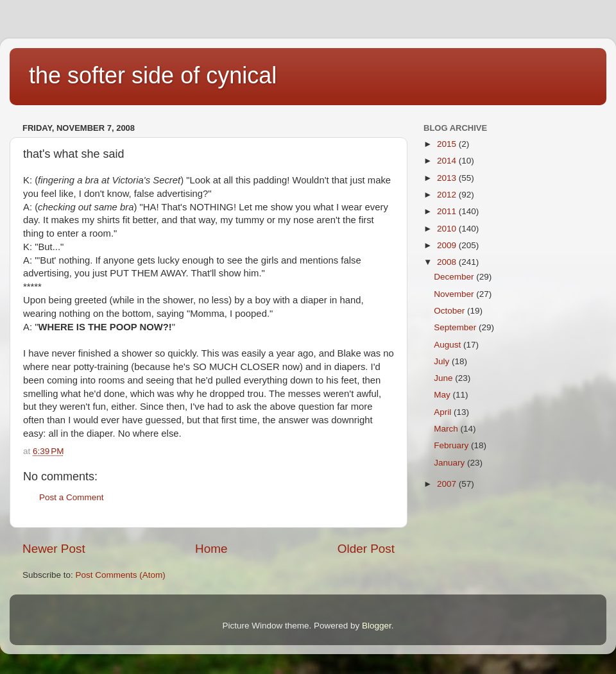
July (443, 361)
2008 (448, 262)
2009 (448, 245)
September (456, 327)
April (444, 412)
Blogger (377, 626)
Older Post (366, 549)
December (455, 277)
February (452, 445)
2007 (448, 484)
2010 (448, 229)
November (455, 294)
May (443, 395)
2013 (448, 178)
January (450, 463)
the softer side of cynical (153, 75)
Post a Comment (72, 497)
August (449, 345)
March (447, 429)
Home (211, 549)
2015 (448, 144)
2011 (448, 211)
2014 (448, 161)
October (450, 311)
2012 (448, 195)
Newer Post (54, 549)
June (444, 378)
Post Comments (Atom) (121, 575)
